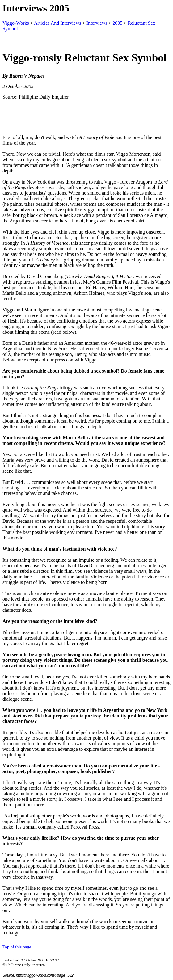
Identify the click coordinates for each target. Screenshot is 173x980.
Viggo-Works (16, 23)
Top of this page (17, 947)
